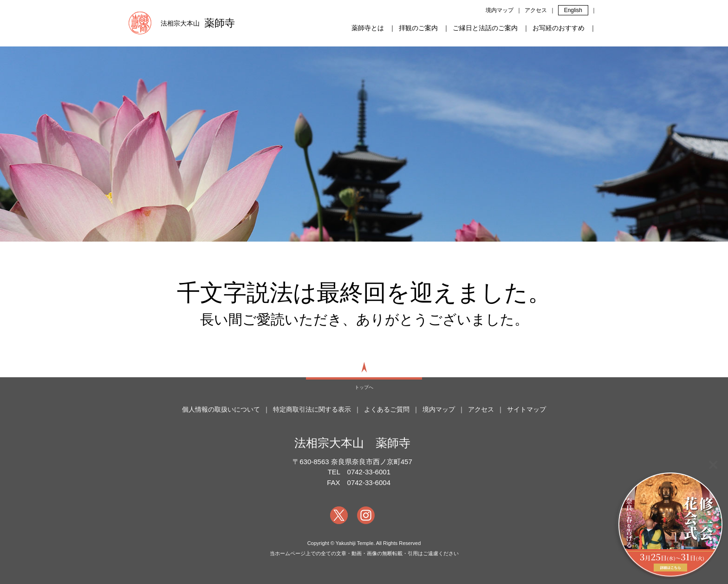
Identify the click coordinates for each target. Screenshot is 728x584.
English (573, 10)
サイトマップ (526, 409)
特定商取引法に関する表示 (312, 409)
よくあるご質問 (387, 409)
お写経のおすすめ (559, 28)
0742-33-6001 (369, 472)
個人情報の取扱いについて (221, 409)
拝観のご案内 (418, 28)
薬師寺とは (368, 28)
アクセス (536, 10)
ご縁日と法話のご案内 (485, 28)
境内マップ (500, 10)
